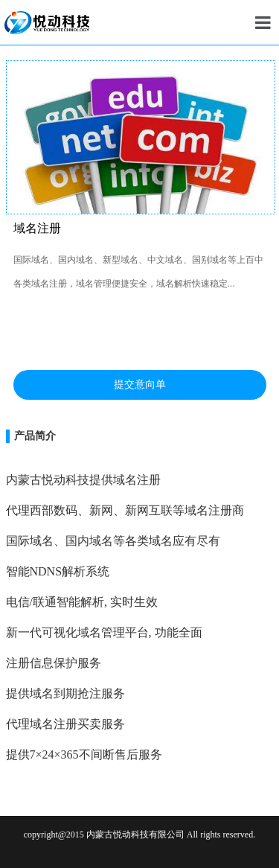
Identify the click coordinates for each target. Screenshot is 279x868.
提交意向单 (140, 384)
